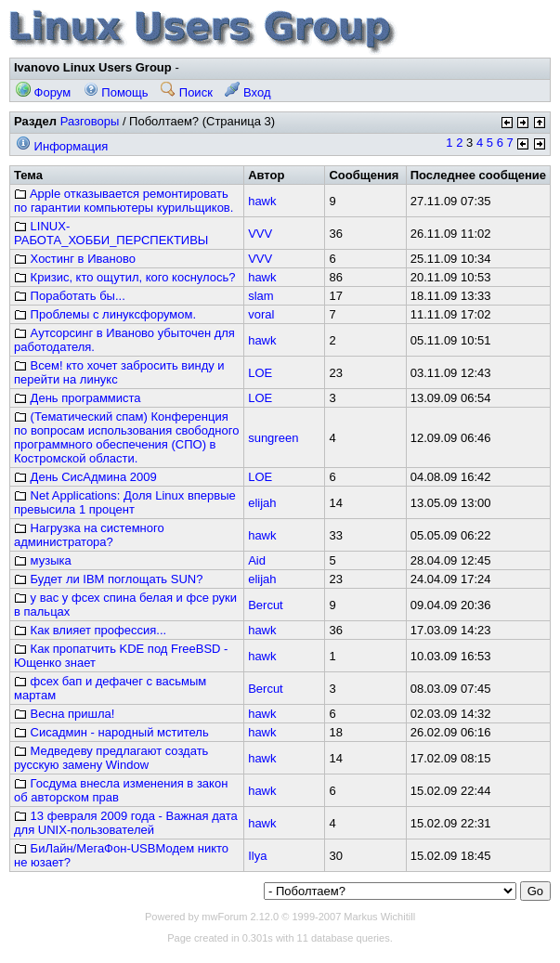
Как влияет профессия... (90, 630)
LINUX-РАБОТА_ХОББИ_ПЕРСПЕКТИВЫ (111, 233)
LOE (260, 373)
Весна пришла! (64, 714)
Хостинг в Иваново (75, 259)
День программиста (78, 398)
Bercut (266, 605)
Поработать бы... (70, 296)
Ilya (257, 856)
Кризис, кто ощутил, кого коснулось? (125, 277)
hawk (262, 201)
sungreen (273, 438)
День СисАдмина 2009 (85, 477)
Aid (257, 560)
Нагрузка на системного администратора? (89, 535)
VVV (260, 234)
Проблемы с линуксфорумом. (105, 314)
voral (261, 314)
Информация (62, 146)
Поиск (187, 92)
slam (260, 296)
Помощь (116, 92)
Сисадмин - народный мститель (111, 732)
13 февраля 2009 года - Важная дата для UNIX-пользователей (126, 823)
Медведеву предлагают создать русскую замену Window (111, 758)
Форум (43, 92)
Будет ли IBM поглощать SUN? (108, 579)
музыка (43, 560)
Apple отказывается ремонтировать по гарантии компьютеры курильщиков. (124, 201)
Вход (247, 92)
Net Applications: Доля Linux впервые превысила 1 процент (125, 502)
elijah (262, 503)
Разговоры (90, 121)
